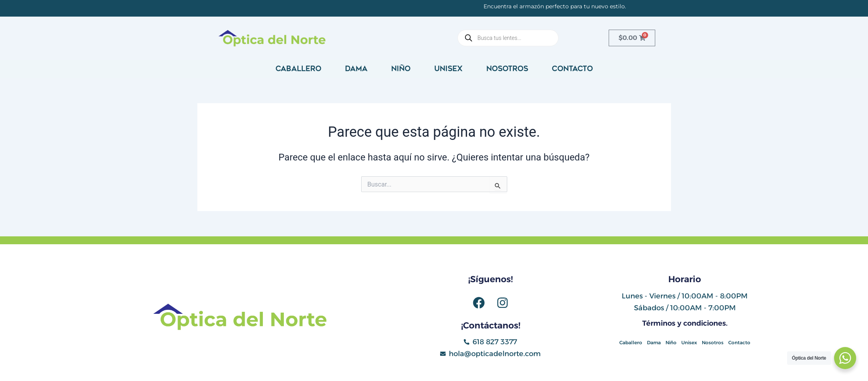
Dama (356, 69)
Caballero (298, 69)
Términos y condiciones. (685, 323)
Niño (401, 69)
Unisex (448, 69)
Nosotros (507, 69)
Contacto (572, 69)
